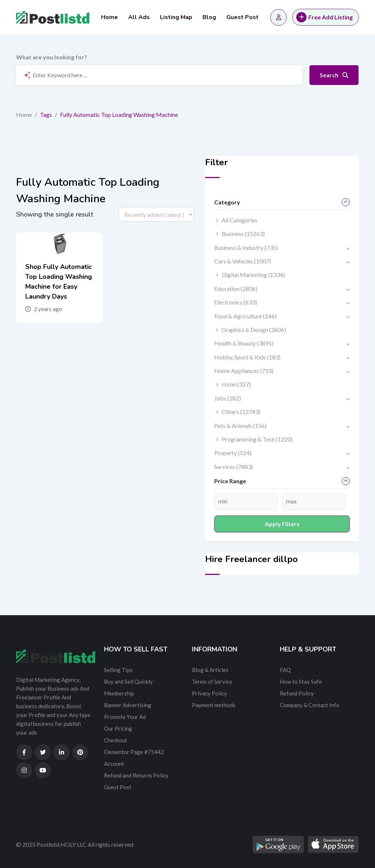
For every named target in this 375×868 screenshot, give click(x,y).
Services (234, 467)
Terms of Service (212, 682)
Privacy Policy (209, 693)
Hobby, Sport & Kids (247, 357)
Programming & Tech (257, 439)
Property (233, 453)
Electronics (236, 302)
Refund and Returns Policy (136, 775)
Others (241, 412)
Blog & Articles (210, 670)
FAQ (285, 670)
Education (236, 289)
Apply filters (282, 524)
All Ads (139, 17)
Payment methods (214, 705)
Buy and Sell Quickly (128, 682)
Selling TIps (118, 670)
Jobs (228, 398)
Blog (209, 17)
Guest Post (242, 17)
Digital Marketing (253, 275)
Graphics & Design (254, 330)
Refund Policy (297, 693)
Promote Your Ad (125, 717)
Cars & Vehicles (243, 261)
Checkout (116, 740)
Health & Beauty (244, 343)
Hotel (236, 384)
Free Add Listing (324, 17)
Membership (119, 693)
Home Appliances (244, 371)
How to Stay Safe (301, 682)
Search (334, 75)
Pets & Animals (240, 426)
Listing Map (176, 17)
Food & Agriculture (245, 316)
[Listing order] (156, 214)
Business (243, 234)
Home (109, 17)
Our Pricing (118, 728)
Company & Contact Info (310, 705)
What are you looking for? (52, 57)
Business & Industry (246, 248)
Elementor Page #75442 (134, 752)
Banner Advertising (128, 705)
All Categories (240, 220)
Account (114, 764)
